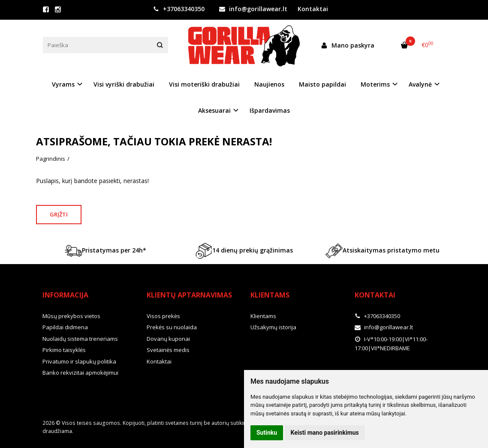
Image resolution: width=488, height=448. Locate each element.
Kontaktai (313, 9)
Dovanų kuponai (168, 339)
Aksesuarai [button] (214, 110)
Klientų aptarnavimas (189, 295)
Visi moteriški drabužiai (204, 84)
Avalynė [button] (420, 84)
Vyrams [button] (63, 84)
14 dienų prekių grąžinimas (244, 251)
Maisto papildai (322, 84)
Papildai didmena (65, 327)
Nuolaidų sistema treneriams (80, 339)
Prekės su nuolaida (172, 327)
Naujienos (269, 84)
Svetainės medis (168, 350)
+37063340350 (179, 9)
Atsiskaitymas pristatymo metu (383, 251)
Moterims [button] (375, 84)
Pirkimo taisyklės (64, 350)
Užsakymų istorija (273, 327)
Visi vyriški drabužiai (124, 84)
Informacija (65, 295)
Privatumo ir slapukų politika (79, 361)
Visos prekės (163, 316)
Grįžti (59, 214)
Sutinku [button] (267, 433)
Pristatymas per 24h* (105, 251)
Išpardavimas (270, 110)
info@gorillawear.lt (253, 9)
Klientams (270, 295)
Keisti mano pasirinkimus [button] (325, 433)
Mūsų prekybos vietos (71, 316)
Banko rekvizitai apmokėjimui (80, 373)
